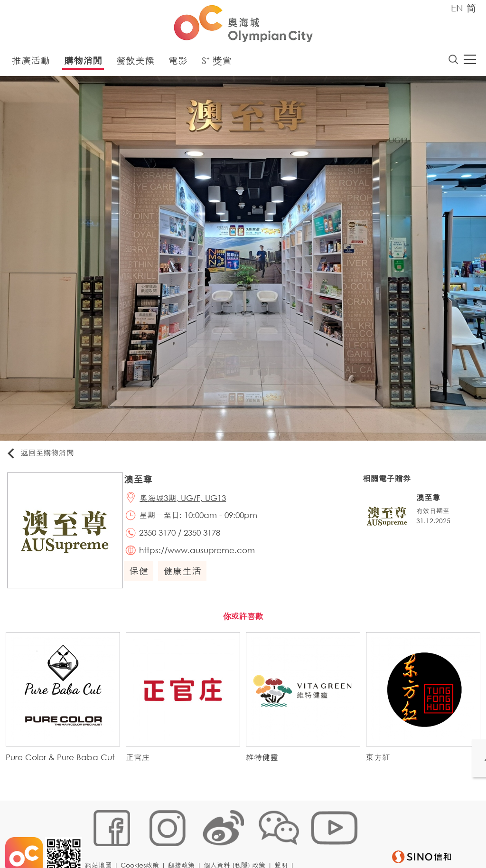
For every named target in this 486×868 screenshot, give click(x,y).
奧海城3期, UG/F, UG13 (188, 502)
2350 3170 (163, 540)
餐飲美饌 (135, 63)
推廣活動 (31, 63)
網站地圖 (101, 838)
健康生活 (186, 581)
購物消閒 (83, 63)
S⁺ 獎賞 (217, 63)
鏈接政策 (184, 838)
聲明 (284, 838)
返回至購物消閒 (45, 456)
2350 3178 (207, 540)
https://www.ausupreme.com (202, 559)
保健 (142, 581)
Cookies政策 (143, 838)
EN (457, 8)
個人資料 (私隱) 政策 (237, 838)
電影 (178, 63)
